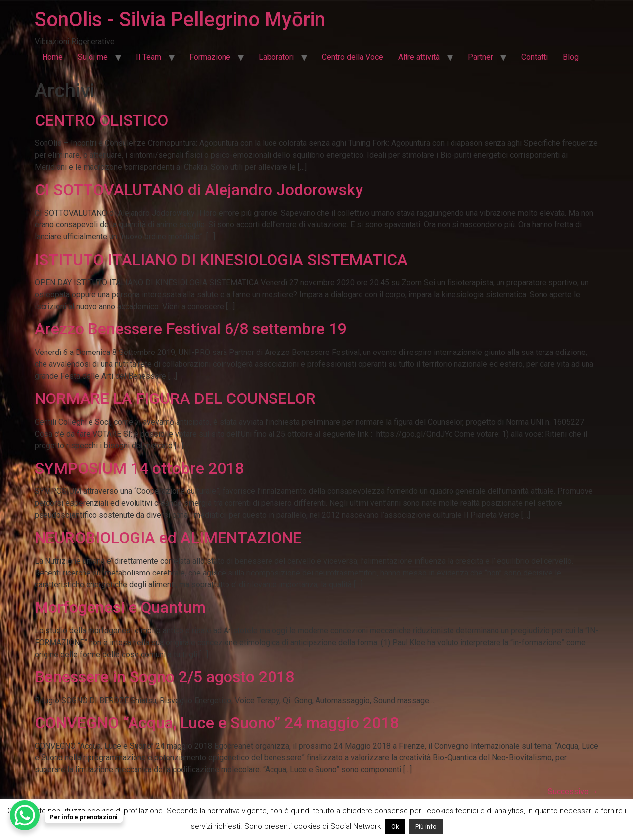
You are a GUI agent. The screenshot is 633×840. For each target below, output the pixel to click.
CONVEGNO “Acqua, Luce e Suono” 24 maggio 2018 (217, 723)
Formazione (210, 57)
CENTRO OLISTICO (101, 120)
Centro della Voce (353, 57)
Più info (426, 826)
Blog (571, 57)
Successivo (573, 791)
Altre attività (419, 57)
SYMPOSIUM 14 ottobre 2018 (139, 468)
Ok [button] (395, 826)
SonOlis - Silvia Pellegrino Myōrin (180, 20)
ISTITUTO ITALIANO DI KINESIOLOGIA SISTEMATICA (221, 260)
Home (52, 57)
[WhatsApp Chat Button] (25, 815)
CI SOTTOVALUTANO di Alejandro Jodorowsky (199, 190)
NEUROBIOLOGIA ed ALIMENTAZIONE (168, 538)
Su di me (93, 57)
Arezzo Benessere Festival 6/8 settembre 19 (191, 329)
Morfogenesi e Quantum (120, 607)
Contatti (535, 57)
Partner (480, 57)
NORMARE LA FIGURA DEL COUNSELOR (175, 398)
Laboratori (276, 57)
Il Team (149, 57)
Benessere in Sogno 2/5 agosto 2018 (164, 677)
